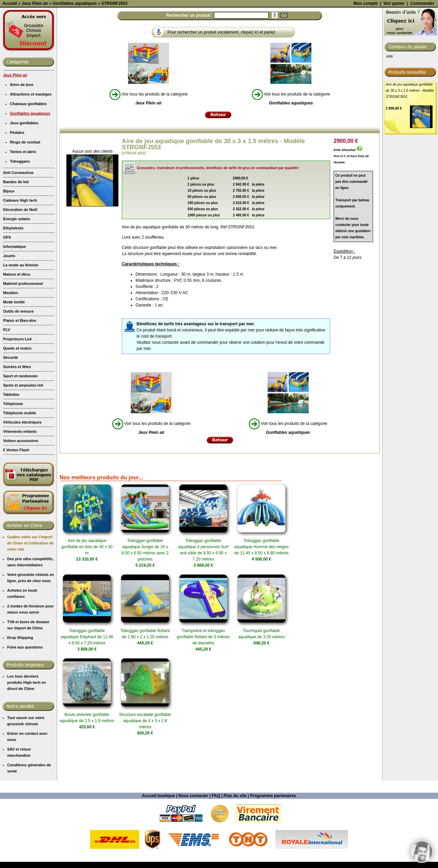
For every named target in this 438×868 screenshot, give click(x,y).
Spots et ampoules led (23, 446)
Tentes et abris (23, 213)
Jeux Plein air (15, 136)
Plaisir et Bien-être (20, 381)
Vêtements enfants (20, 492)
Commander (422, 64)
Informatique (15, 307)
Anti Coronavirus (18, 234)
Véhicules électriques (22, 483)
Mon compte (366, 64)
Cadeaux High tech (20, 261)
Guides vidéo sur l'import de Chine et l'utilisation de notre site (30, 604)
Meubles (11, 354)
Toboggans (20, 222)
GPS (7, 298)
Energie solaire (17, 280)
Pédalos (17, 193)
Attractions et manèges (31, 155)
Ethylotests (13, 289)
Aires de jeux (22, 146)
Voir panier (394, 64)
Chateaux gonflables (28, 165)
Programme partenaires (273, 857)
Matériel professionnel (23, 344)
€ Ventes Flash (16, 511)
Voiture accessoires (21, 502)
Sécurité (10, 418)
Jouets (9, 317)
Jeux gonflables (24, 184)
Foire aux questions (25, 708)
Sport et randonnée (20, 437)
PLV (7, 391)
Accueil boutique (159, 857)
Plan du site (235, 857)
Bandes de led (16, 243)
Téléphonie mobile (20, 474)
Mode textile (14, 363)
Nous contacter (193, 857)
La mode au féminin (21, 326)
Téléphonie (13, 465)
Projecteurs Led (17, 400)
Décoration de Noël (20, 271)
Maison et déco (17, 335)
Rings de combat (25, 203)
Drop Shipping (20, 699)
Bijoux (9, 252)
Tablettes (11, 455)
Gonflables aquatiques (30, 174)
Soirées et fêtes (17, 428)
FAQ (216, 857)
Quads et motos (17, 409)
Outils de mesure (18, 372)
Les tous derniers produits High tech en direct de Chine (27, 743)
